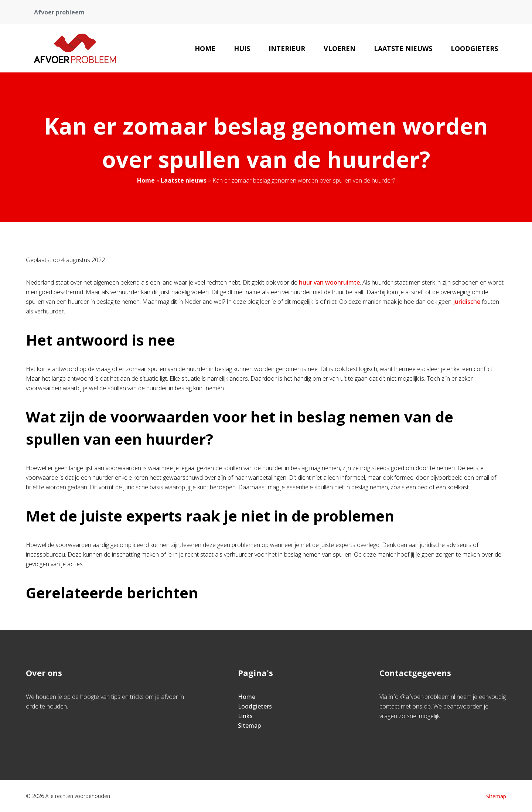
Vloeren (340, 48)
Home (205, 48)
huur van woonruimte (329, 282)
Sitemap (249, 726)
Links (245, 716)
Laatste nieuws (403, 48)
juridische (467, 302)
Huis (242, 48)
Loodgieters (474, 48)
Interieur (287, 48)
